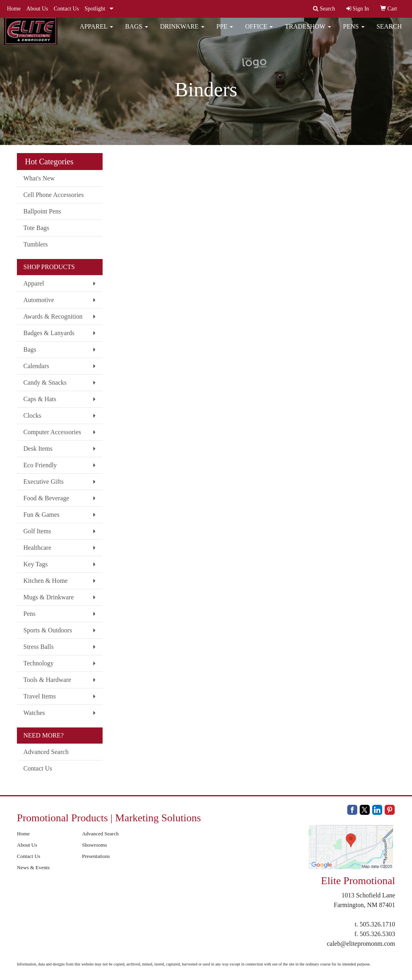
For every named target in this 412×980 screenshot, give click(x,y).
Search (389, 32)
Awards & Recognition (53, 316)
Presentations (96, 856)
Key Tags (35, 564)
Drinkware (182, 32)
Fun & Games (41, 515)
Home (14, 9)
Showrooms (95, 845)
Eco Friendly (40, 465)
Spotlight (95, 9)
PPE (225, 32)
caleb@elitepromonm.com (361, 944)
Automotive (39, 300)
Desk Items (38, 449)
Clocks (32, 415)
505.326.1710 (377, 924)
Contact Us (67, 9)
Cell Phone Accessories (54, 195)
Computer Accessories (52, 432)
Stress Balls (38, 647)
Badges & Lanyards (49, 333)
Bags (137, 32)
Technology (38, 663)
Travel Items (40, 696)
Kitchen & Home (45, 581)
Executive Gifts (43, 482)
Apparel (96, 32)
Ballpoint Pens (42, 211)
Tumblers (36, 244)
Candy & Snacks (45, 382)
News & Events (33, 867)
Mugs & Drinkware (48, 597)
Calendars (36, 366)
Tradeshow (308, 32)
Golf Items (37, 531)
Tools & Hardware (47, 680)
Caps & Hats (40, 399)
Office (259, 32)
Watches (34, 713)
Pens (354, 32)
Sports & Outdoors (48, 630)
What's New (39, 178)
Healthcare (37, 548)
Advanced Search (46, 752)
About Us (37, 9)
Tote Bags (36, 228)
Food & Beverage (46, 498)
